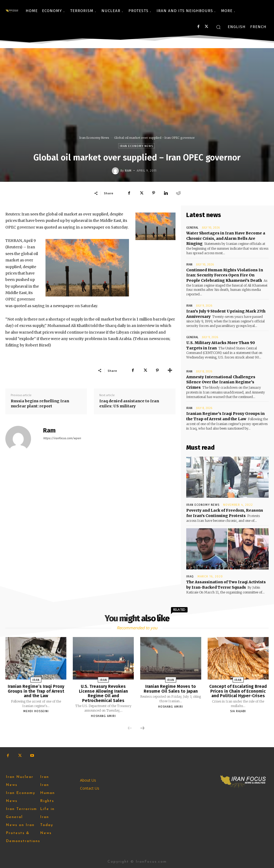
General (192, 228)
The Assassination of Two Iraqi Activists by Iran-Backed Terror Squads (226, 584)
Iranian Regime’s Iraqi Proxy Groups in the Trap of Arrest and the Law (225, 416)
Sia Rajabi (238, 711)
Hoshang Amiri (103, 716)
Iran (189, 264)
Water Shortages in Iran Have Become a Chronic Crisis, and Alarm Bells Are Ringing (226, 238)
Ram (128, 171)
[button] (218, 27)
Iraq (190, 576)
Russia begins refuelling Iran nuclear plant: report (40, 404)
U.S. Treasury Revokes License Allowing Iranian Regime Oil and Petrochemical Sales (103, 693)
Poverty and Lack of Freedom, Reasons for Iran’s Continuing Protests (225, 513)
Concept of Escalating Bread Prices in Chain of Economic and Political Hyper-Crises (238, 691)
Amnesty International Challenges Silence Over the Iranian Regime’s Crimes (221, 382)
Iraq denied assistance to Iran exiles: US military (129, 404)
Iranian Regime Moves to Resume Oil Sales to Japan (171, 688)
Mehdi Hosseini (36, 711)
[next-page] (142, 728)
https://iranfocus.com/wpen (62, 438)
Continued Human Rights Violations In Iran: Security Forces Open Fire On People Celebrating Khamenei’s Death (224, 275)
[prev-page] (130, 728)
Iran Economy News (94, 138)
